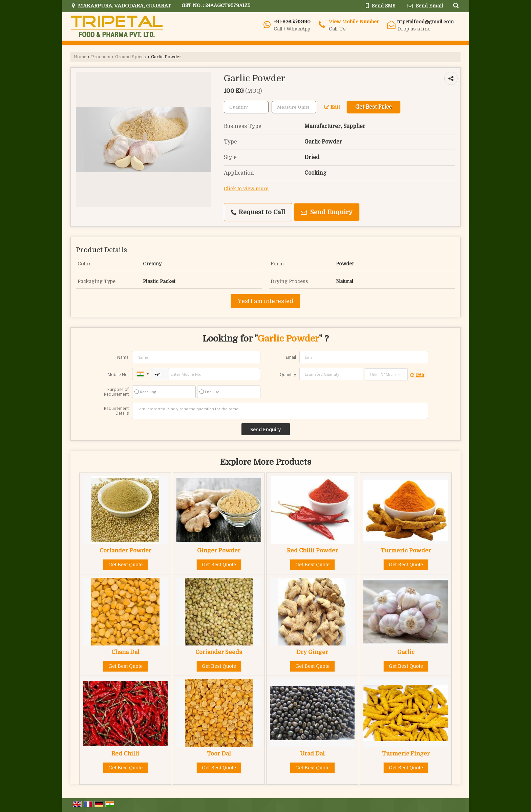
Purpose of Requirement (116, 392)
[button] (354, 22)
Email (291, 357)
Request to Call (258, 212)
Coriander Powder (125, 551)
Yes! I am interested (265, 301)
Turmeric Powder (406, 551)
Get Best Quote (125, 565)
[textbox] (294, 107)
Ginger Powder (219, 551)
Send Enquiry (327, 212)
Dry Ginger (312, 652)
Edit (332, 107)
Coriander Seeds (219, 652)
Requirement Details (116, 411)
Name (123, 357)
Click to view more (246, 189)
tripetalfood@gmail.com (426, 22)
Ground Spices (131, 57)
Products (101, 57)
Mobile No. (118, 375)
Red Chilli (125, 754)
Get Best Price (374, 107)
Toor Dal (219, 754)
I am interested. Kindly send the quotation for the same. (280, 411)
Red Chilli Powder (312, 551)
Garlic (406, 652)
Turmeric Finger (406, 754)
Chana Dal (125, 652)
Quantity (288, 375)
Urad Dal (312, 754)
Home (80, 57)
